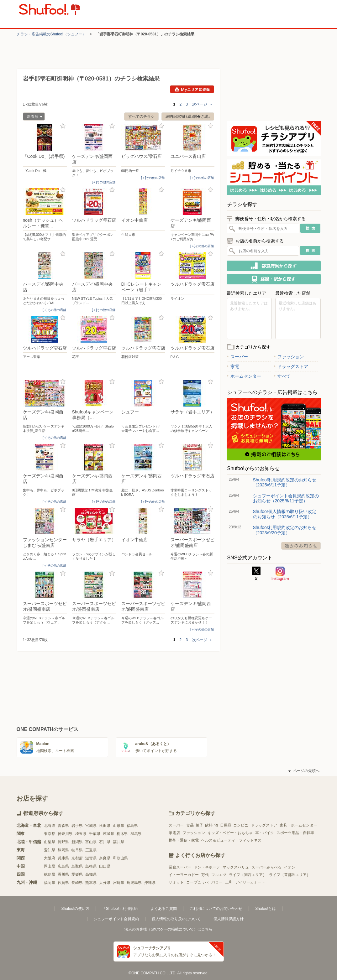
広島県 (63, 866)
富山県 (91, 842)
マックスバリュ (236, 867)
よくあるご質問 (164, 909)
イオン (290, 867)
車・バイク (265, 833)
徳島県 (50, 874)
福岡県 (50, 883)
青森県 (63, 826)
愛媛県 (77, 874)
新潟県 (77, 842)
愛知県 (50, 850)
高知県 (91, 874)
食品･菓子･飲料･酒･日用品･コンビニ (217, 825)
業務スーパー (180, 867)
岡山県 (50, 866)
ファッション (289, 357)
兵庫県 (63, 858)
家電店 (174, 833)
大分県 (105, 883)
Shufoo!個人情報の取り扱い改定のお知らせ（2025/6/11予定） (285, 514)
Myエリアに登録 (192, 89)
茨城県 (108, 834)
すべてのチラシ (141, 117)
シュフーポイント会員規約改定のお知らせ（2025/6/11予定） (286, 498)
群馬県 (136, 834)
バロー (217, 882)
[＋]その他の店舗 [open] (104, 182)
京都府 (77, 858)
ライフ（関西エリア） (248, 875)
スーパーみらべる (266, 867)
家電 (233, 366)
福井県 (118, 842)
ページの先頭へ (304, 771)
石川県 (105, 842)
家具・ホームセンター (298, 825)
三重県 (91, 850)
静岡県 (63, 850)
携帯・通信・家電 (184, 840)
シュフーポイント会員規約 (116, 919)
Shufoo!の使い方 (75, 909)
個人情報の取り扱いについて (176, 919)
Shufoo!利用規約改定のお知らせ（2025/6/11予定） (285, 482)
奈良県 (105, 858)
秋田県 (105, 826)
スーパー (237, 357)
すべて (282, 376)
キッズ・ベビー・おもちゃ (230, 833)
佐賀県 (63, 883)
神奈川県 (65, 834)
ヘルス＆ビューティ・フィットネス (231, 840)
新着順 (33, 117)
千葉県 (95, 834)
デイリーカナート (250, 882)
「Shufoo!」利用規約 (120, 909)
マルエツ (219, 875)
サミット (176, 882)
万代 (205, 875)
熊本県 (91, 883)
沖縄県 (150, 883)
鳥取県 (77, 866)
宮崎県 (118, 883)
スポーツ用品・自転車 (295, 833)
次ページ (202, 104)
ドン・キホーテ (207, 867)
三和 (229, 882)
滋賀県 (91, 858)
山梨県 (50, 842)
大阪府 (50, 858)
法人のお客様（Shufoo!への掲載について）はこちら (168, 929)
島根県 (91, 866)
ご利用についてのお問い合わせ (216, 909)
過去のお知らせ (301, 546)
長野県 (63, 842)
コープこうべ (197, 882)
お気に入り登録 (63, 126)
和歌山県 (120, 858)
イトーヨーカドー (184, 875)
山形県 (118, 826)
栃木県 (122, 834)
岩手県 (77, 826)
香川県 (63, 874)
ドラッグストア (291, 366)
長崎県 (77, 883)
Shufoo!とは (265, 909)
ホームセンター (244, 376)
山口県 (105, 866)
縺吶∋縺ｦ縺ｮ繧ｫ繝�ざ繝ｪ (188, 117)
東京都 (50, 834)
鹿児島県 (134, 883)
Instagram (280, 574)
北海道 (50, 826)
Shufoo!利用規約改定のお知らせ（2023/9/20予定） (285, 530)
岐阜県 (77, 850)
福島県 (132, 826)
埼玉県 (81, 834)
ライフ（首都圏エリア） (290, 875)
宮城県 (91, 826)
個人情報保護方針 (229, 919)
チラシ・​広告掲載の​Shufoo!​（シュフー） (51, 34)
